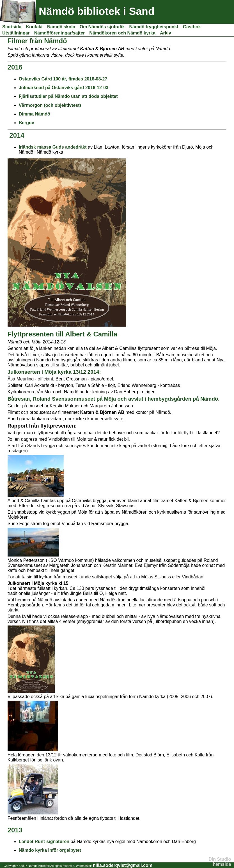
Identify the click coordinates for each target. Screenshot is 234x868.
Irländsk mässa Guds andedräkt (53, 147)
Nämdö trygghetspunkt (154, 27)
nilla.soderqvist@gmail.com (123, 865)
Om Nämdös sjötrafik (102, 27)
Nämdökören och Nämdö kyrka (122, 33)
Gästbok (192, 27)
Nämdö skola (61, 27)
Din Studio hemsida (220, 862)
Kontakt (34, 27)
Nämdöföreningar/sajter (59, 33)
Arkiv (166, 33)
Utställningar (16, 33)
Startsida (12, 27)
